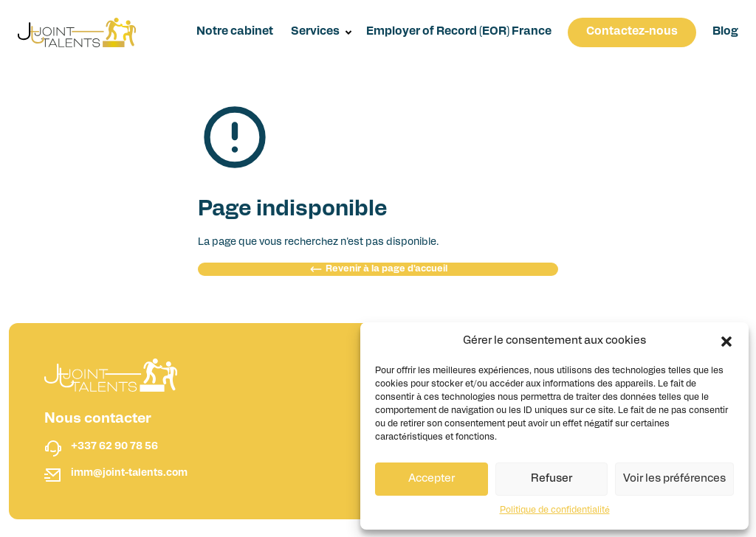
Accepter (432, 479)
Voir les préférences (674, 479)
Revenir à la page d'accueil (378, 269)
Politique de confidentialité (555, 510)
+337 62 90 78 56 (114, 447)
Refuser (551, 479)
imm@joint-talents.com (129, 473)
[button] (726, 342)
